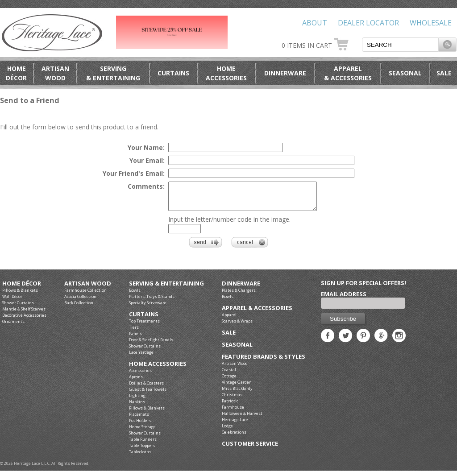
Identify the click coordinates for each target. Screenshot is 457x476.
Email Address (344, 299)
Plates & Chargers (239, 296)
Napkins (137, 407)
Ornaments (13, 327)
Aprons (136, 382)
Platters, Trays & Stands (152, 302)
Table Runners (143, 445)
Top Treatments (144, 326)
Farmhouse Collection (85, 296)
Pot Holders (140, 426)
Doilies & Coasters (146, 388)
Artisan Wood (88, 289)
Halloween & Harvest (242, 419)
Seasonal (405, 73)
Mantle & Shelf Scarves (24, 314)
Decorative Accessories (24, 321)
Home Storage (142, 432)
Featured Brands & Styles (264, 362)
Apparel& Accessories (348, 73)
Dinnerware (285, 73)
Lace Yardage (141, 358)
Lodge (227, 431)
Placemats (139, 420)
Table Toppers (142, 451)
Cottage (229, 381)
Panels (135, 339)
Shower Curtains (18, 308)
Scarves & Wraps (237, 326)
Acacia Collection (80, 302)
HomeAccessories (226, 73)
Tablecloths (140, 457)
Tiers (134, 333)
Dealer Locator (368, 23)
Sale (444, 73)
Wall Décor (12, 302)
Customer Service (250, 449)
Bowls (135, 296)
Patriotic (230, 406)
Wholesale (431, 23)
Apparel (229, 320)
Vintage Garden (237, 387)
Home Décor (22, 289)
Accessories (140, 376)
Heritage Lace (235, 425)
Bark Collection (79, 308)
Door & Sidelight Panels (151, 345)
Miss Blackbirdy (237, 394)
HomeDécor (16, 73)
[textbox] (400, 45)
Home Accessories (158, 369)
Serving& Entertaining (113, 73)
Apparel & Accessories (257, 313)
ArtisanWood (55, 73)
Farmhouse (233, 412)
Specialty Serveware (148, 308)
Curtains (173, 73)
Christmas (232, 400)
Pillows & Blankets (20, 296)
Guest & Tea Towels (148, 395)
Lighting (137, 401)
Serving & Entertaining (166, 289)
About (315, 23)
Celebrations (234, 437)
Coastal (229, 375)
